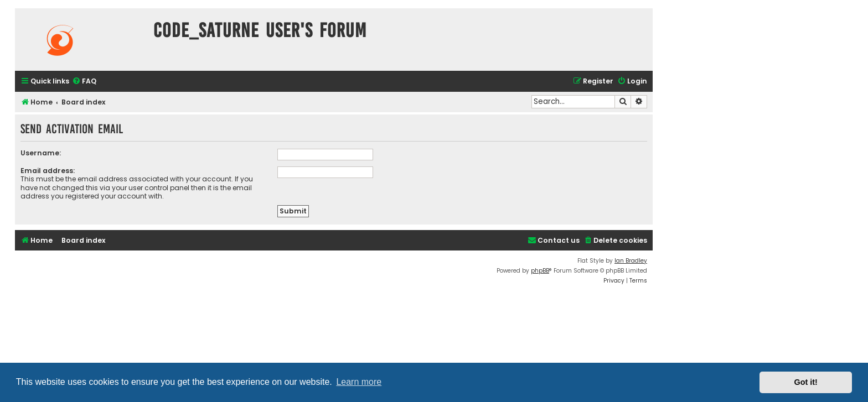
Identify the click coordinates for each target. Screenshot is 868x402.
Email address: (48, 171)
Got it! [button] (806, 382)
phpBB (540, 271)
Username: (41, 153)
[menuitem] (84, 82)
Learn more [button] (359, 382)
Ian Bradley (631, 261)
